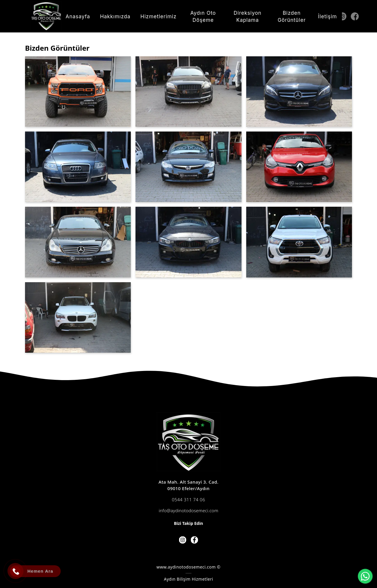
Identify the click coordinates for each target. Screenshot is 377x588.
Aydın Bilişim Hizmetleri (188, 579)
